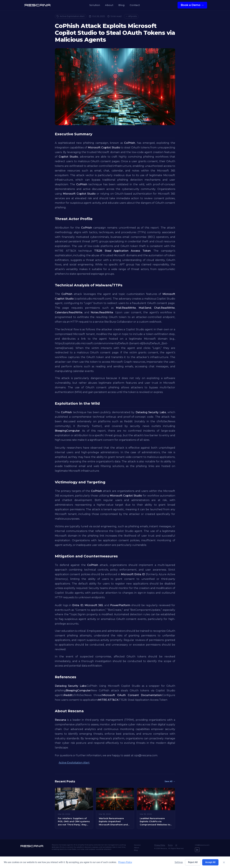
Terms (170, 845)
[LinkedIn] (197, 850)
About (109, 5)
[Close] (224, 862)
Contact (135, 5)
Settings (179, 862)
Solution (95, 5)
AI (176, 845)
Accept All (210, 862)
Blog (121, 5)
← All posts (131, 16)
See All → (170, 781)
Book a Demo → (192, 5)
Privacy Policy (160, 845)
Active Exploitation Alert (71, 16)
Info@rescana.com (202, 845)
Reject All (193, 862)
